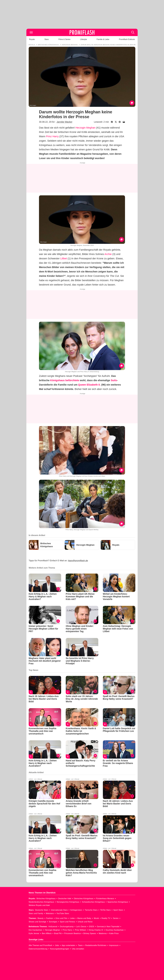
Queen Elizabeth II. (89, 385)
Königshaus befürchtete (65, 380)
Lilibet (64, 258)
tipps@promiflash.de (78, 561)
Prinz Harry (52, 136)
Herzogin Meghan (85, 128)
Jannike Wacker (64, 122)
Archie (108, 254)
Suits (114, 380)
